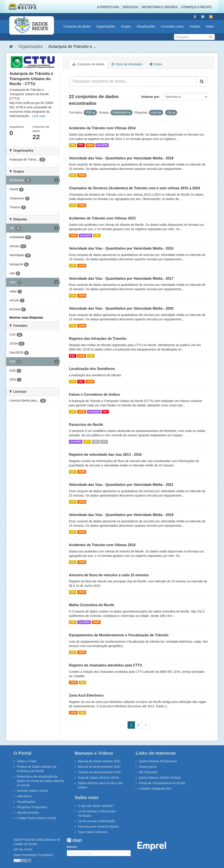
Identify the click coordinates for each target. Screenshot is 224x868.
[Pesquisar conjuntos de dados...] (133, 81)
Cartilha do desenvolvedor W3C (100, 772)
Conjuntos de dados (77, 26)
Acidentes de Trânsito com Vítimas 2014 (102, 128)
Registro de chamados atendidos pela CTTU (106, 665)
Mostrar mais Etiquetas (26, 318)
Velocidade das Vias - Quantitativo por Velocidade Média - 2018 (121, 158)
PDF (81, 145)
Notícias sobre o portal (32, 791)
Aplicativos (24, 796)
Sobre (210, 26)
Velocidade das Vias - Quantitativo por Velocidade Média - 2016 (121, 248)
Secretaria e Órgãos (160, 7)
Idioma (72, 847)
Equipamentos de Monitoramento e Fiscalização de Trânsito (119, 635)
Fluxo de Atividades (127, 64)
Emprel (152, 846)
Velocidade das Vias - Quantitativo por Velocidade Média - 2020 (121, 308)
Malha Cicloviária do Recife (92, 605)
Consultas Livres (172, 26)
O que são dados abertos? (96, 806)
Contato (195, 26)
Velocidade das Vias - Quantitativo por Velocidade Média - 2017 (121, 279)
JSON (90, 145)
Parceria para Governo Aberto (98, 827)
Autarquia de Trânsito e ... (72, 47)
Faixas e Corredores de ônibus (94, 394)
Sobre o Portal (27, 761)
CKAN (74, 840)
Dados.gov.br (148, 767)
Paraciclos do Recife (86, 425)
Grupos (126, 26)
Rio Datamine (148, 772)
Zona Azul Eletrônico (86, 695)
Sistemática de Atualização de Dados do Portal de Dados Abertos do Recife (40, 781)
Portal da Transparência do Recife (162, 783)
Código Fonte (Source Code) (36, 818)
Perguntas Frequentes (32, 807)
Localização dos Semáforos (92, 369)
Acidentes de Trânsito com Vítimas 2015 (102, 218)
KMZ (95, 442)
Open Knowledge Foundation (33, 855)
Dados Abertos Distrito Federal (160, 778)
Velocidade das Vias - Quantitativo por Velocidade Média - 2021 (121, 485)
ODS (104, 442)
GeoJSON (102, 145)
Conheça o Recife (196, 7)
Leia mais (39, 116)
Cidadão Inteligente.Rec (155, 789)
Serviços (130, 7)
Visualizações (146, 26)
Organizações (106, 26)
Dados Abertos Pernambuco (158, 761)
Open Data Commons (93, 832)
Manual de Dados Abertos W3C (99, 761)
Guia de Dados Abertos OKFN (98, 778)
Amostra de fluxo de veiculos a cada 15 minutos (109, 575)
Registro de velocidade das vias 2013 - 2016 (105, 455)
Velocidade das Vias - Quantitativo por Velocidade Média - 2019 (121, 515)
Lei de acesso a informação (97, 821)
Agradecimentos (28, 813)
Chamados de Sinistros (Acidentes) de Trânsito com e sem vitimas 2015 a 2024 (134, 188)
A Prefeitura (108, 7)
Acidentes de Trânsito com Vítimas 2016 (102, 545)
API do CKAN (23, 849)
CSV (73, 145)
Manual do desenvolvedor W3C (99, 767)
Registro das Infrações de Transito (98, 339)
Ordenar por (150, 97)
